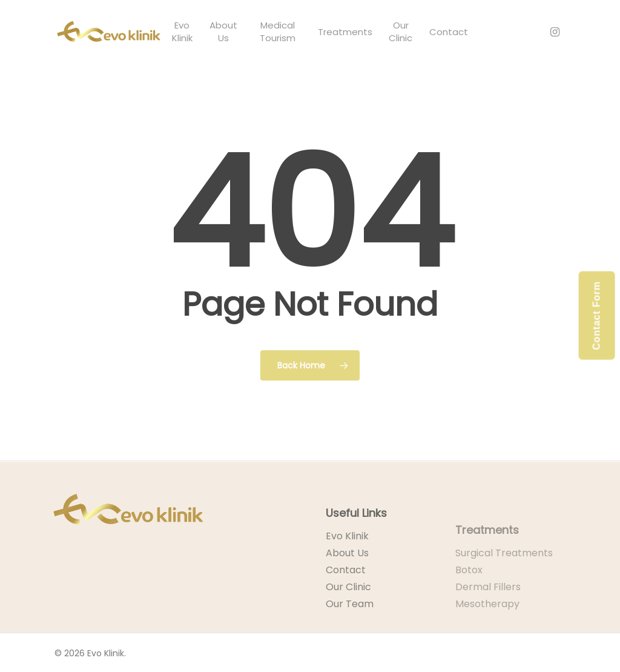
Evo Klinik (347, 555)
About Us (347, 572)
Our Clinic (348, 606)
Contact (346, 589)
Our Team (350, 623)
